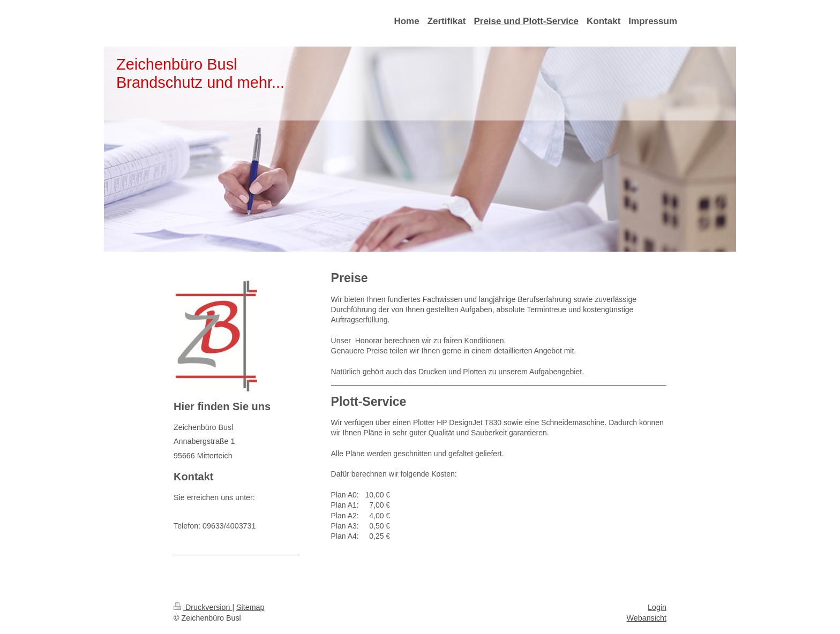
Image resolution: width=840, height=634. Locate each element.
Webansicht (647, 618)
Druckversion (203, 607)
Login (657, 607)
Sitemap (250, 607)
